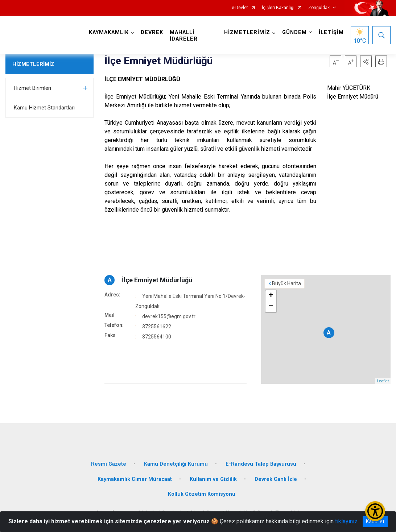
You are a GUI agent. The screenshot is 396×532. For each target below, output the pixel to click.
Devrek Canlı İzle (276, 479)
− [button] (271, 307)
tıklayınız (346, 521)
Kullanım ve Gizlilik (213, 479)
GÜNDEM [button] (294, 32)
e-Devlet (240, 8)
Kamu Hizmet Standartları (44, 108)
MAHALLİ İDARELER (184, 36)
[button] (366, 61)
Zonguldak (319, 8)
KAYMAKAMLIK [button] (109, 32)
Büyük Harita (286, 283)
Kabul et (375, 521)
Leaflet (383, 381)
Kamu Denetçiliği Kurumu (176, 464)
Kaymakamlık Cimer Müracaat (135, 479)
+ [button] (271, 296)
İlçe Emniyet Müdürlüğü (157, 280)
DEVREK (152, 32)
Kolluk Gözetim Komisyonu (202, 494)
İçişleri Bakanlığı (278, 8)
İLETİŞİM (331, 32)
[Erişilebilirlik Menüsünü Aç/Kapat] (375, 511)
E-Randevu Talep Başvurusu (261, 464)
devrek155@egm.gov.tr (169, 316)
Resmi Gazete (109, 464)
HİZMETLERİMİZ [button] (247, 32)
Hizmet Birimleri (32, 88)
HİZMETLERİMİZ (33, 64)
